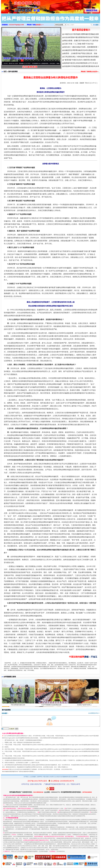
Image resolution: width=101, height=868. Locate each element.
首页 (5, 71)
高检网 (82, 83)
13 (53, 61)
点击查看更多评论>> (94, 713)
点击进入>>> (40, 25)
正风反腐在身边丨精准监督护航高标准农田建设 (81, 57)
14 (56, 61)
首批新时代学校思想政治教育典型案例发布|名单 (82, 66)
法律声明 (39, 777)
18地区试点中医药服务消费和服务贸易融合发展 (81, 34)
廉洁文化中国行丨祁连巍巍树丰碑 (33, 63)
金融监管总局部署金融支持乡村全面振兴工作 (81, 50)
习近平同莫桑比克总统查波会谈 (51, 706)
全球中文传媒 (18, 6)
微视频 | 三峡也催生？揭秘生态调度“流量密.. (58, 63)
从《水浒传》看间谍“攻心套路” (11, 63)
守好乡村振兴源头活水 (18, 706)
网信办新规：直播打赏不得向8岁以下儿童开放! (81, 41)
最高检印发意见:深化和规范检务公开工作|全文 (81, 63)
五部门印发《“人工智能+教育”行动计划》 (79, 44)
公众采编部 (33, 777)
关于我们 (26, 777)
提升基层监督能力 (81, 30)
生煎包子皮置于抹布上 (85, 706)
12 (50, 61)
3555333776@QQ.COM (16, 25)
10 (44, 61)
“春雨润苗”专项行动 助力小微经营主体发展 (80, 60)
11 (47, 61)
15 (58, 61)
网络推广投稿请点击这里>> (90, 72)
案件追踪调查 (13, 71)
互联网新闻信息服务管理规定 (34, 740)
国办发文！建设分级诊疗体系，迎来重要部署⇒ (81, 47)
